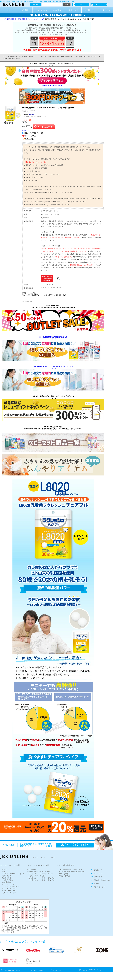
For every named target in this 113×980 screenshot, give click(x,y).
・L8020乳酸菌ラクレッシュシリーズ (71, 870)
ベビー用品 (24, 10)
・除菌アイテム (6, 878)
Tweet (24, 131)
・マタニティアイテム (8, 893)
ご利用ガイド (90, 10)
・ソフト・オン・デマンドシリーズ (40, 874)
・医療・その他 (63, 874)
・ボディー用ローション (36, 876)
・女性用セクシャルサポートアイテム (41, 878)
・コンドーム (32, 870)
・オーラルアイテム (7, 884)
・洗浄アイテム (6, 876)
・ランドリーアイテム (8, 891)
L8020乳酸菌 (57, 10)
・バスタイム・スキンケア (10, 886)
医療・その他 (73, 10)
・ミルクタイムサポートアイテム (12, 874)
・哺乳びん (4, 870)
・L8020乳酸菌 (5, 882)
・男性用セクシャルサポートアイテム (41, 880)
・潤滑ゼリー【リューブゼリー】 (39, 872)
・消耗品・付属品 (63, 876)
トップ (3, 19)
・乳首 (2, 872)
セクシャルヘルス (41, 10)
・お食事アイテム (7, 880)
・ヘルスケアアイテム (8, 889)
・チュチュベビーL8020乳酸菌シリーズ (71, 872)
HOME (8, 10)
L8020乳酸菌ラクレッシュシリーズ (31, 19)
